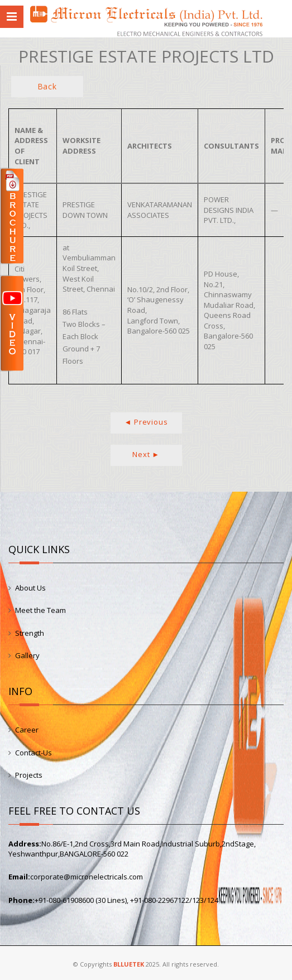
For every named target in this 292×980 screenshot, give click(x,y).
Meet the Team (40, 610)
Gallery (27, 655)
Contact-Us (33, 753)
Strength (30, 633)
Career (27, 730)
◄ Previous (146, 422)
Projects (29, 775)
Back (47, 86)
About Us (30, 588)
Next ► (146, 454)
